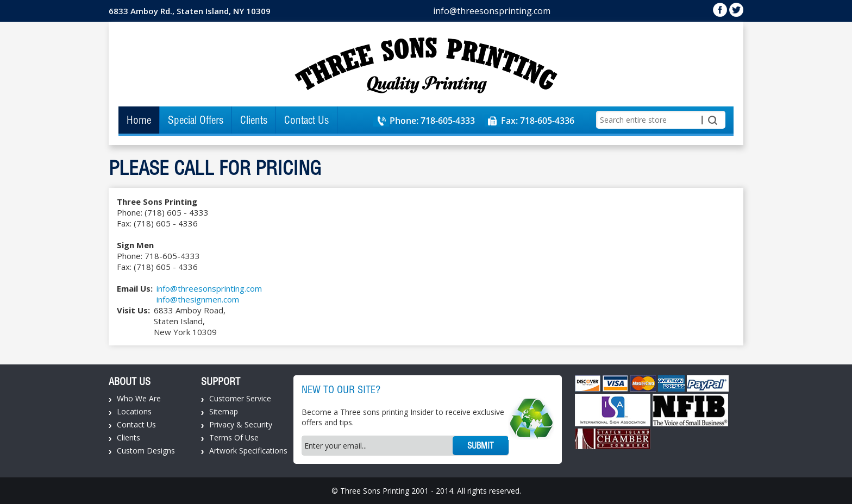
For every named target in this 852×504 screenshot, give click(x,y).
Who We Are (139, 398)
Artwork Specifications (248, 451)
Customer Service (240, 398)
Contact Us (306, 120)
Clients (254, 120)
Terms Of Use (234, 437)
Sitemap (224, 411)
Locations (134, 411)
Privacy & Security (241, 424)
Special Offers (196, 120)
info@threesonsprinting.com (492, 11)
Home (139, 120)
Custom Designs (146, 451)
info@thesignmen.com (198, 299)
